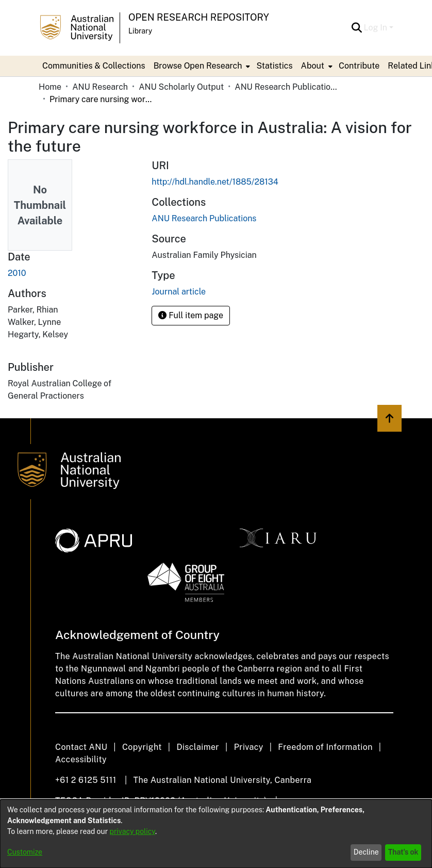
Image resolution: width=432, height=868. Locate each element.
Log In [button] (377, 28)
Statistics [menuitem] (274, 66)
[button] (357, 28)
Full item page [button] (191, 315)
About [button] (313, 66)
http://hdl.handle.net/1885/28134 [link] (215, 182)
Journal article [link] (179, 292)
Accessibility (81, 759)
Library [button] (140, 31)
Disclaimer (198, 747)
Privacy (249, 747)
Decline (366, 852)
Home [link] (50, 87)
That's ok (403, 852)
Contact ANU (81, 747)
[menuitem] (201, 66)
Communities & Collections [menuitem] (94, 66)
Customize (25, 852)
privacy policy (132, 831)
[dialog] (216, 834)
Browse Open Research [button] (198, 66)
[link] (204, 218)
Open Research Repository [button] (199, 17)
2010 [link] (17, 273)
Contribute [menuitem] (359, 66)
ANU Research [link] (100, 87)
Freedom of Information (325, 747)
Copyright (142, 747)
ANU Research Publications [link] (286, 87)
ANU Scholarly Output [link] (181, 87)
